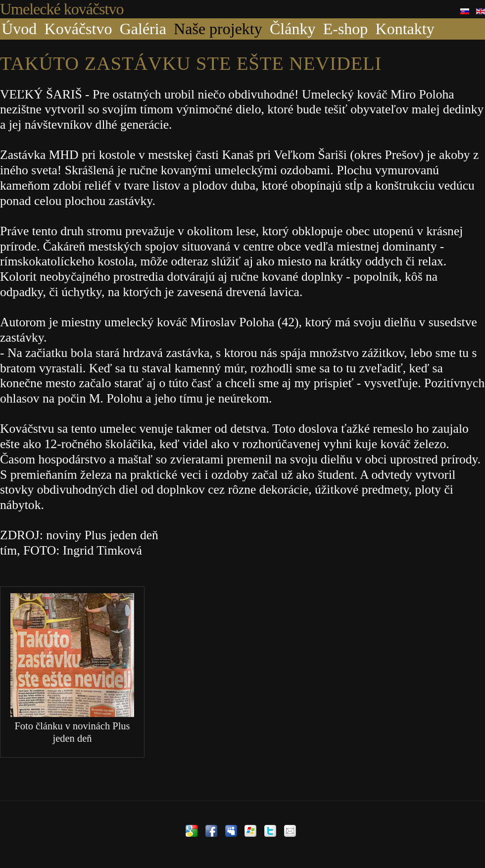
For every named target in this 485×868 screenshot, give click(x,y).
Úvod (19, 29)
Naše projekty (218, 29)
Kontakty (405, 29)
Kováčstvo (78, 29)
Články (292, 29)
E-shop (346, 29)
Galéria (143, 29)
